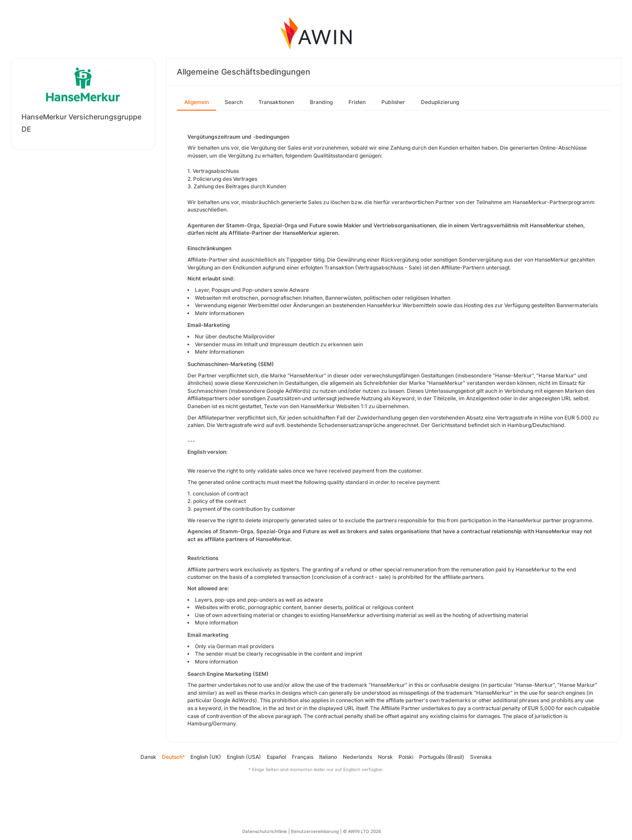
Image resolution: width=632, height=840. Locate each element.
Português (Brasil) (442, 757)
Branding (321, 102)
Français (303, 757)
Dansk (148, 757)
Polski (406, 757)
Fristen (357, 102)
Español (276, 757)
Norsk (385, 757)
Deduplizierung (440, 102)
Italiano (328, 757)
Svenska (481, 757)
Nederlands (357, 757)
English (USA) (244, 757)
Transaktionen (276, 102)
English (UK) (206, 757)
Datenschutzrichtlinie (265, 831)
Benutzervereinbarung (315, 831)
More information (216, 623)
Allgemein (197, 102)
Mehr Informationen (219, 313)
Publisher (393, 102)
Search (234, 102)
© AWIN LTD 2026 (362, 831)
